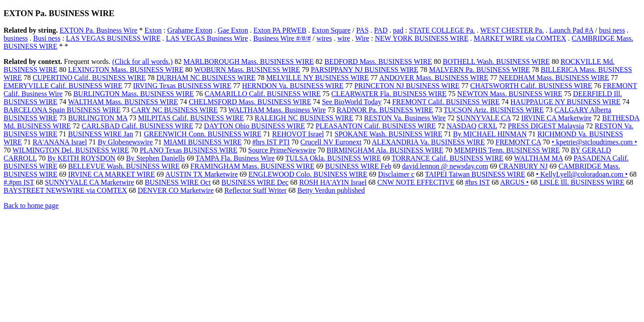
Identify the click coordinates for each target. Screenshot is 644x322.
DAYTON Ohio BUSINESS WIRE (254, 126)
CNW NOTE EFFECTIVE (416, 182)
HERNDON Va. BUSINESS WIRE (293, 86)
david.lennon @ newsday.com (445, 166)
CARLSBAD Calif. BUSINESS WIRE (137, 126)
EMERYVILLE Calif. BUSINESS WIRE (63, 86)
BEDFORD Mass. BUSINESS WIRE (378, 61)
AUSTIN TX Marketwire (201, 174)
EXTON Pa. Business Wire (98, 30)
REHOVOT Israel (298, 134)
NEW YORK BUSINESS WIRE (422, 38)
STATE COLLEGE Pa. (442, 30)
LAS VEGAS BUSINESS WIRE (113, 38)
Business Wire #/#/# (282, 38)
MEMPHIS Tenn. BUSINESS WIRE (507, 150)
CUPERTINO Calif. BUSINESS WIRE (89, 78)
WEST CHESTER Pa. (512, 30)
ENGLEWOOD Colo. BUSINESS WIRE (308, 174)
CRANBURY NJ (523, 166)
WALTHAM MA (538, 158)
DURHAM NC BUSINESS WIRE (206, 78)
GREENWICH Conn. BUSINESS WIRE (203, 134)
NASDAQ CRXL (472, 126)
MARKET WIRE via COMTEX (520, 38)
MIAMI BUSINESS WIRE (203, 142)
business (16, 38)
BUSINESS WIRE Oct (178, 182)
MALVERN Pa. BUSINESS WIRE (479, 70)
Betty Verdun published (331, 190)
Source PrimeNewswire (282, 150)
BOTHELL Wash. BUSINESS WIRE (496, 61)
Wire (362, 38)
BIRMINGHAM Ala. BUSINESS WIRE (385, 150)
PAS (362, 30)
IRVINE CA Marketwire (557, 118)
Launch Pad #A (571, 30)
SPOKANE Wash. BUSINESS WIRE (388, 134)
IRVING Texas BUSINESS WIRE (182, 86)
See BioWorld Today (352, 102)
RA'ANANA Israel (60, 142)
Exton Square (331, 30)
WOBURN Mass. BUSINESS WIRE (247, 70)
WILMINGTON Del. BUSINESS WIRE (71, 150)
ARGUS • (514, 182)
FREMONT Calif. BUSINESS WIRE (446, 102)
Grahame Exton (190, 30)
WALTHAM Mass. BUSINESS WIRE (123, 102)
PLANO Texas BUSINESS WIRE (188, 150)
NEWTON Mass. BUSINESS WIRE (510, 94)
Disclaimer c (396, 174)
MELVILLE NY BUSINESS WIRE (317, 78)
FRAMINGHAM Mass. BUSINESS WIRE (252, 166)
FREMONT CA (518, 142)
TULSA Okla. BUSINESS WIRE (333, 158)
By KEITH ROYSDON (81, 158)
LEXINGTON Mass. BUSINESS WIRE (126, 70)
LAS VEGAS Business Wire (207, 38)
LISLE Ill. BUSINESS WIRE (582, 182)
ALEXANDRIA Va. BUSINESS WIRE (428, 142)
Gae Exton (233, 30)
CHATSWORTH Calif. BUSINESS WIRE (532, 86)
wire (343, 38)
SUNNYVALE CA (484, 118)
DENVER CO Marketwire (176, 190)
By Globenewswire (125, 142)
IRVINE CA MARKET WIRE (111, 174)
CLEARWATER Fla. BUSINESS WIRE (389, 94)
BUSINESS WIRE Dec (255, 182)
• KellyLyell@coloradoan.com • (582, 174)
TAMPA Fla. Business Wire (235, 158)
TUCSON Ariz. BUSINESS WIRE (494, 110)
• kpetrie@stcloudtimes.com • (595, 142)
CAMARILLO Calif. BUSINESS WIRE (263, 94)
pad (398, 30)
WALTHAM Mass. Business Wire (277, 110)
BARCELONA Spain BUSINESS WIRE (62, 110)
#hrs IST (477, 182)
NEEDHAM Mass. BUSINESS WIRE (554, 78)
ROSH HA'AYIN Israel (333, 182)
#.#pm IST (19, 182)
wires (324, 38)
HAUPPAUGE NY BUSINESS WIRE (565, 102)
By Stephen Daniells (156, 158)
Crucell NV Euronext (331, 142)
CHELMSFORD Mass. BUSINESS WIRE (250, 102)
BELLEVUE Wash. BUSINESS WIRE (124, 166)
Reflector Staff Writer (256, 190)
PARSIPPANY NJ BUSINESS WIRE (364, 70)
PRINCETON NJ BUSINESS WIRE (407, 86)
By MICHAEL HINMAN (490, 134)
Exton (153, 30)
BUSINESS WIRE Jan (101, 134)
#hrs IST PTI (271, 142)
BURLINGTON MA (98, 118)
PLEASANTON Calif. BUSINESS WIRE (376, 126)
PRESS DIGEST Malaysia (546, 126)
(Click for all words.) (142, 61)
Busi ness (47, 38)
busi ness (612, 30)
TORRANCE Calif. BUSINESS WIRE (447, 158)
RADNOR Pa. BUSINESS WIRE (385, 110)
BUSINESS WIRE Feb (358, 166)
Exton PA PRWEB (280, 30)
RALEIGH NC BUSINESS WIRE (304, 118)
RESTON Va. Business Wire (405, 118)
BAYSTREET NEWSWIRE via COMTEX (65, 190)
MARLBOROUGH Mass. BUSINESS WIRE (248, 61)
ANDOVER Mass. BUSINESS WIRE (434, 78)
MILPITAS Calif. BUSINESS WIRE (191, 118)
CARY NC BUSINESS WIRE (175, 110)
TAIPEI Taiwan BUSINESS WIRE (475, 174)
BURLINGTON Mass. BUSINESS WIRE (134, 94)
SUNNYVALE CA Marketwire (89, 182)
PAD (381, 30)
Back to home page (31, 205)
